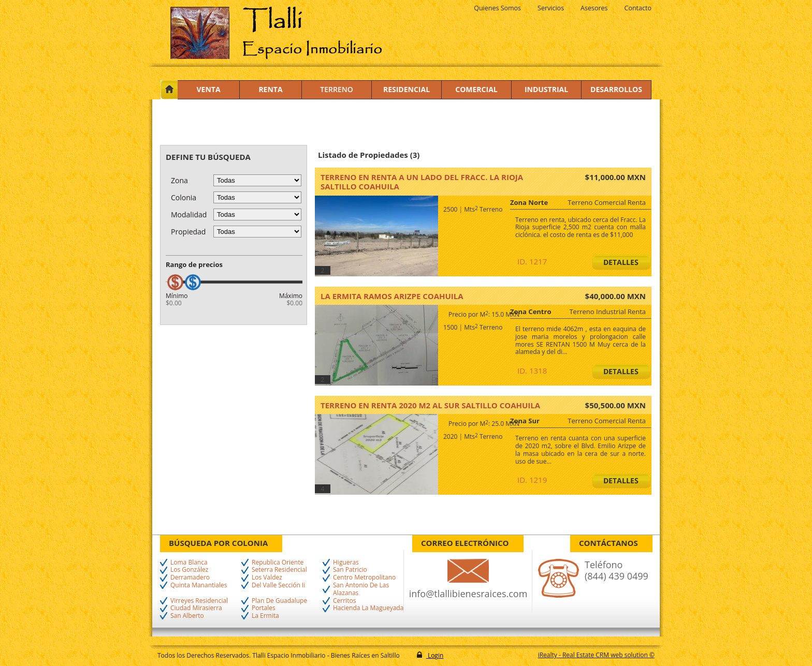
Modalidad (189, 214)
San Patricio (350, 570)
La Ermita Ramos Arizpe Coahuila (392, 296)
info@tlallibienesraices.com (468, 594)
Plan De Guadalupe (279, 601)
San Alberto (187, 616)
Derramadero (190, 578)
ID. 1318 (532, 371)
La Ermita (265, 616)
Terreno (336, 89)
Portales (264, 608)
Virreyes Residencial (199, 601)
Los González (189, 570)
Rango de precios (194, 264)
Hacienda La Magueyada (368, 608)
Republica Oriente (278, 563)
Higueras (346, 563)
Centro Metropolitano (364, 578)
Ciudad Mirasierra (196, 608)
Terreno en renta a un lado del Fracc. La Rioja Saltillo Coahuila (422, 182)
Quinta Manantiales (199, 586)
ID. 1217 (532, 261)
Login (435, 655)
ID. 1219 (532, 480)
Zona (179, 180)
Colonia (184, 197)
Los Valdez (267, 578)
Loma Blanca (189, 563)
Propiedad (188, 232)
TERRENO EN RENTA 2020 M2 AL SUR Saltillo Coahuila (430, 405)
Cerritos (344, 601)
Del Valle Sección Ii (278, 586)
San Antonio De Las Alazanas (361, 589)
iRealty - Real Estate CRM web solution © (596, 655)
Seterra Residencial (279, 570)
